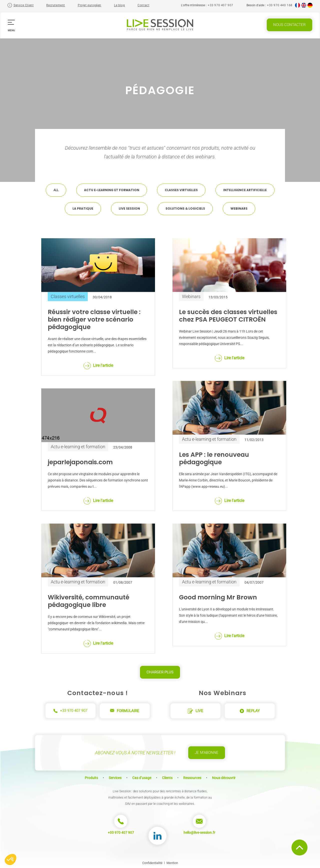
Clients (167, 778)
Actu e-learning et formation (112, 190)
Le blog (119, 5)
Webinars (239, 209)
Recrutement (56, 5)
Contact (143, 5)
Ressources (192, 778)
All (56, 190)
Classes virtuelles (181, 190)
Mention (172, 863)
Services (115, 778)
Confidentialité (152, 863)
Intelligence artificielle (245, 190)
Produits (91, 778)
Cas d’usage (142, 778)
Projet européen (89, 5)
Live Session (129, 209)
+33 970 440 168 (280, 5)
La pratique (83, 209)
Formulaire (125, 711)
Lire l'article (98, 366)
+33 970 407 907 (220, 5)
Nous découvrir (224, 778)
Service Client (23, 5)
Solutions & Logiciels (185, 209)
